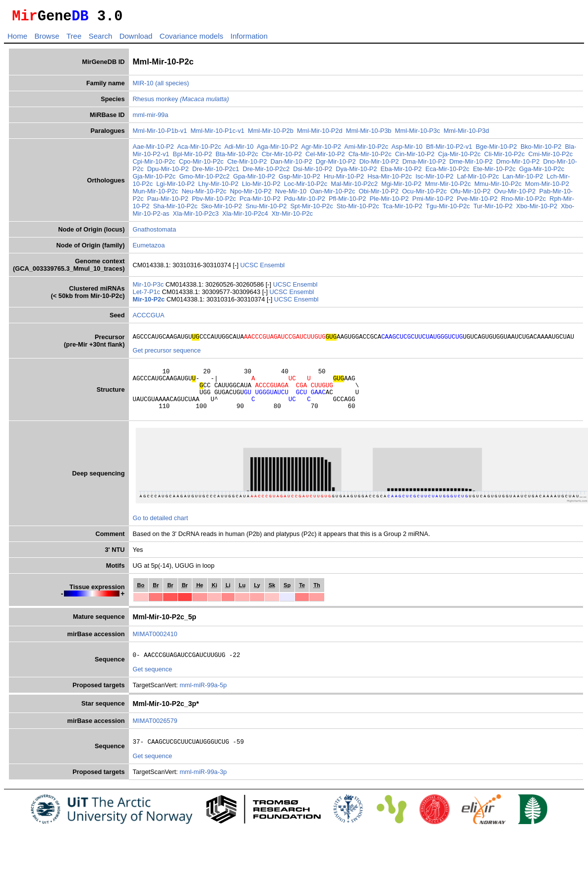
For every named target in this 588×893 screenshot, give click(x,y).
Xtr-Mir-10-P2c (292, 216)
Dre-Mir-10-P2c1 (216, 172)
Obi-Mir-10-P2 (378, 194)
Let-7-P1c (147, 295)
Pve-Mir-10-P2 (477, 202)
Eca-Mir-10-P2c (447, 172)
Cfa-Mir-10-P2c (370, 157)
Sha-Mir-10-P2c (176, 209)
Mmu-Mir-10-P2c (498, 187)
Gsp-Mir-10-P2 (299, 179)
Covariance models (191, 39)
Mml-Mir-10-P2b (271, 134)
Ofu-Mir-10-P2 (470, 194)
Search (101, 39)
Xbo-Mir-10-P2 (537, 209)
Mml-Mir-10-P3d (467, 134)
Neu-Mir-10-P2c (204, 194)
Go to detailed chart (161, 531)
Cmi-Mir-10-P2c (550, 157)
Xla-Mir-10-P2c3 (196, 216)
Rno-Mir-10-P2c (524, 202)
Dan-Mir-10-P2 (292, 164)
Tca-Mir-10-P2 (403, 209)
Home (17, 39)
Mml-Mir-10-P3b (369, 134)
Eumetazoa (149, 248)
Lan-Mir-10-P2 (523, 179)
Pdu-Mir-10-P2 (305, 202)
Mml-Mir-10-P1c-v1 (217, 134)
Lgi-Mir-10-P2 (176, 187)
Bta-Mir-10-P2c (237, 157)
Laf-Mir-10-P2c (478, 179)
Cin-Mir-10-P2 (415, 157)
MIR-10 (143, 86)
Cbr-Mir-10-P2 (282, 157)
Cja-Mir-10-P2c (459, 157)
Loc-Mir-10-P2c (306, 187)
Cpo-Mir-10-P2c (201, 164)
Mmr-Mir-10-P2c (448, 187)
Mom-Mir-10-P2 (547, 187)
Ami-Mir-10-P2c (366, 149)
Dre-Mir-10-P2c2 (266, 172)
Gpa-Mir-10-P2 (254, 179)
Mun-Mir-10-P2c (156, 194)
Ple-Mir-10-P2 (389, 202)
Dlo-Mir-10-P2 (379, 164)
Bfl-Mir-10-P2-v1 (449, 149)
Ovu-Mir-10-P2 (515, 194)
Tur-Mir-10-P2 (493, 209)
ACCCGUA (149, 318)
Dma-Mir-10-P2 (424, 164)
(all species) (172, 86)
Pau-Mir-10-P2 (168, 202)
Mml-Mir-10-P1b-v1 (160, 134)
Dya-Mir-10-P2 (356, 172)
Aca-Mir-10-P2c (199, 149)
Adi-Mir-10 (239, 149)
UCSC (250, 268)
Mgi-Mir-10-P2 (401, 187)
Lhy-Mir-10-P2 (218, 187)
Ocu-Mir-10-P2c (424, 194)
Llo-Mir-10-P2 (261, 187)
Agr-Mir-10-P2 (321, 149)
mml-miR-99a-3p (203, 788)
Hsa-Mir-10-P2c (390, 179)
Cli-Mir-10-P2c (505, 157)
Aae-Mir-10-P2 (153, 149)
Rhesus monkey (181, 102)
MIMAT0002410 (155, 647)
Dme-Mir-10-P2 (471, 164)
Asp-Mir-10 (407, 149)
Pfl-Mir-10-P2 (347, 202)
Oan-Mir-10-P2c (332, 194)
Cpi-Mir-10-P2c (154, 164)
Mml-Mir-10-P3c (418, 134)
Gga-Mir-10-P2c (542, 172)
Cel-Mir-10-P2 (325, 157)
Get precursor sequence (167, 355)
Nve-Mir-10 (291, 194)
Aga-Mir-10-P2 (277, 149)
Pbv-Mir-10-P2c (214, 202)
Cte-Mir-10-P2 (247, 164)
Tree (74, 39)
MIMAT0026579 (155, 736)
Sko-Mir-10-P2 (222, 209)
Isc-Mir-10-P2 (435, 179)
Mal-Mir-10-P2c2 (354, 187)
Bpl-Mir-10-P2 (193, 157)
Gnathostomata (155, 232)
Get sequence (153, 684)
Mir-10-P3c (149, 287)
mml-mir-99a (151, 118)
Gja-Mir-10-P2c (154, 179)
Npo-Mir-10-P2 (251, 194)
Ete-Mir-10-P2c (494, 172)
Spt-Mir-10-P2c (312, 209)
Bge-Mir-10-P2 (497, 149)
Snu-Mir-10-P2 (266, 209)
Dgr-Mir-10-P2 (336, 164)
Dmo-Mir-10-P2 (518, 164)
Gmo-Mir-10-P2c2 (204, 179)
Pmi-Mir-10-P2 (433, 202)
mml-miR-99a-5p (203, 700)
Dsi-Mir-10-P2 (313, 172)
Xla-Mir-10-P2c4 (245, 216)
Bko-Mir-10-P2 (541, 149)
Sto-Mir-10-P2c (358, 209)
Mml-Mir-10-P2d (320, 134)
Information (249, 39)
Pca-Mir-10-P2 (260, 202)
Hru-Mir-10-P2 (344, 179)
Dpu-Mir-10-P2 (168, 172)
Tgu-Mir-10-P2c (448, 209)
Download (136, 39)
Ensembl (272, 268)
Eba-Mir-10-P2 (401, 172)
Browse (47, 39)
